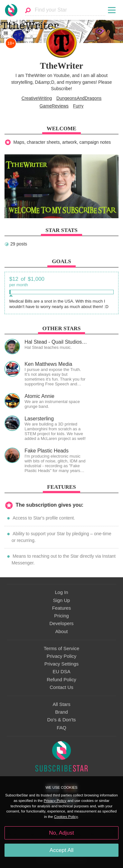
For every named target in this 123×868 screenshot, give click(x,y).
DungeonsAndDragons (79, 98)
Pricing (61, 616)
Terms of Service (61, 649)
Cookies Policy (66, 817)
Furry (78, 106)
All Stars (61, 704)
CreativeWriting (37, 98)
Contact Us (61, 687)
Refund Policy (61, 680)
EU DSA (61, 672)
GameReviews (54, 106)
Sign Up (62, 600)
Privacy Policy (61, 656)
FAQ (61, 728)
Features (62, 608)
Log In (61, 592)
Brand (61, 712)
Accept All (62, 850)
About (62, 632)
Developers (61, 623)
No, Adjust (61, 833)
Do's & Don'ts (62, 720)
